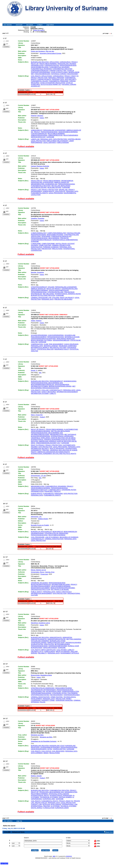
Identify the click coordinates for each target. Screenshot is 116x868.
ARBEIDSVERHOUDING (39, 135)
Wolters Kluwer (43, 519)
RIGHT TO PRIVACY (38, 445)
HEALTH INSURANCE (57, 448)
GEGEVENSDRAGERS (39, 749)
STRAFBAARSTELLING (69, 289)
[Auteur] (42, 417)
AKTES (50, 749)
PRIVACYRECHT (37, 181)
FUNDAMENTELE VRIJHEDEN (41, 69)
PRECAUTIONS (57, 249)
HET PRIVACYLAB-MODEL (60, 590)
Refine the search (39, 30)
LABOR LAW (35, 139)
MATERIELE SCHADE (72, 337)
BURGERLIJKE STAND (57, 641)
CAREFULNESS (49, 651)
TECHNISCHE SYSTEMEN (49, 797)
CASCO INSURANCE (71, 344)
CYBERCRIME (36, 244)
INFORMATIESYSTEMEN (39, 386)
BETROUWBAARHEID (62, 644)
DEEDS (46, 753)
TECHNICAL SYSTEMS (68, 806)
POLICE (42, 702)
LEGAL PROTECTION (38, 141)
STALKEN (51, 287)
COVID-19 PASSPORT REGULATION (52, 83)
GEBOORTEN (67, 637)
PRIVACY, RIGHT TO (71, 76)
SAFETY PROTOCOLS (64, 592)
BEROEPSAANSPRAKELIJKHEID (60, 386)
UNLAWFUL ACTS (37, 651)
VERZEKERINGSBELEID (61, 340)
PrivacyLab (44, 574)
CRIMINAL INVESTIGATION (54, 539)
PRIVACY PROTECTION (39, 78)
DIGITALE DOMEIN (65, 797)
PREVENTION (46, 249)
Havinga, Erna (50, 572)
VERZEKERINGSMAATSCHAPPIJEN (43, 339)
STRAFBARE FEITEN (69, 490)
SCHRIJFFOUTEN (37, 644)
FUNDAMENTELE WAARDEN (59, 67)
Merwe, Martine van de (38, 570)
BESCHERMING (54, 238)
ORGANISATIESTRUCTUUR (40, 590)
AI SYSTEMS (55, 806)
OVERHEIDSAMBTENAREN (58, 646)
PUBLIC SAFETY (37, 592)
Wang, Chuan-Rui (37, 415)
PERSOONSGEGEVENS (68, 65)
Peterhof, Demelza (37, 116)
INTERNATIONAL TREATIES (40, 806)
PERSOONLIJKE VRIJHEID (67, 64)
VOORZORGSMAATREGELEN (41, 240)
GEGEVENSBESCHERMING (68, 132)
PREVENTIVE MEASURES (63, 299)
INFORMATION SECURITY (40, 448)
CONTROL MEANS (74, 139)
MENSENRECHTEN (57, 434)
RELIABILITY (42, 653)
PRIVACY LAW (36, 190)
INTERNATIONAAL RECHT (40, 795)
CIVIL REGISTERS (58, 751)
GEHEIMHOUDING (70, 381)
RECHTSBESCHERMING (56, 134)
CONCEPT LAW (36, 804)
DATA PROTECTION (60, 139)
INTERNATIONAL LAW (70, 804)
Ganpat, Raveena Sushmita (40, 166)
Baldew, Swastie (36, 776)
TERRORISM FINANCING (64, 700)
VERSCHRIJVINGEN (50, 648)
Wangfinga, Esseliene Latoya (40, 623)
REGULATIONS (54, 753)
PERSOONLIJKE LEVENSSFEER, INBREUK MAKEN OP (50, 182)
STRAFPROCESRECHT (39, 287)
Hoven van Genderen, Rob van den (43, 51)
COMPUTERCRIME (48, 244)
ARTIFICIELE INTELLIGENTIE (59, 794)
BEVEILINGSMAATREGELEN (41, 584)
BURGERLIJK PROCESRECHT (41, 532)
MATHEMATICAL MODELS (40, 347)
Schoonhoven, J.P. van (38, 476)
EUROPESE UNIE (49, 799)
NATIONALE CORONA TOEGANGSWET (65, 74)
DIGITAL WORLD (37, 808)
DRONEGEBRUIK (67, 181)
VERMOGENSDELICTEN (70, 691)
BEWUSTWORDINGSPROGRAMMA (63, 588)
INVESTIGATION (37, 247)
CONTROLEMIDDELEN (39, 134)
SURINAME (50, 137)
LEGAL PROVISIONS (56, 193)
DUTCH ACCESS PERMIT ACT (51, 84)
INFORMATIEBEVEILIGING (40, 434)
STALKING (56, 298)
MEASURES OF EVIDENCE (69, 537)
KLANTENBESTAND (71, 429)
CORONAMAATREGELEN (40, 70)
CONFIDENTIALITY (56, 390)
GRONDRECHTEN (37, 65)
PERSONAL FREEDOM (56, 78)
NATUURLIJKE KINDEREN (40, 641)
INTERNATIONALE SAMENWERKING (65, 240)
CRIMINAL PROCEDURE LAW (41, 298)
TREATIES (46, 450)
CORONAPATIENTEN (52, 65)
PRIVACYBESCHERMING (48, 64)
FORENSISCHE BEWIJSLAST (61, 236)
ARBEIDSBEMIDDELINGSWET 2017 (48, 443)
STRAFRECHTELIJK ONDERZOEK (56, 533)
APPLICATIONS (47, 76)
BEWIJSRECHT (58, 532)
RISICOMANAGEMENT (39, 337)
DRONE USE (63, 190)
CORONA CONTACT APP (58, 70)
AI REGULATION (49, 808)
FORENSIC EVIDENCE (51, 247)
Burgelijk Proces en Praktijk (40, 525)
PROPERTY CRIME (48, 700)
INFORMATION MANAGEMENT (67, 392)
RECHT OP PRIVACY (54, 289)
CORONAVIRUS (65, 62)
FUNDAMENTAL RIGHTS (39, 193)
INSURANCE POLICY (62, 349)
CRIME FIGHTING (45, 245)
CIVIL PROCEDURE (38, 537)
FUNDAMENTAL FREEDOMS (59, 81)
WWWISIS (69, 854)
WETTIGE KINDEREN (74, 639)
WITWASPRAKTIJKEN (54, 691)
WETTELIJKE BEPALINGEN (61, 186)
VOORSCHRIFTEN (59, 749)
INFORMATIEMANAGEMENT (41, 586)
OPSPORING (46, 236)
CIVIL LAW (45, 390)
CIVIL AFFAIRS (62, 650)
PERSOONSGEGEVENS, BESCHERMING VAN (47, 383)
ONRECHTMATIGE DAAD (56, 643)
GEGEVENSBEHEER (62, 385)
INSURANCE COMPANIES (68, 346)
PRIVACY (37, 132)
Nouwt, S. (34, 370)
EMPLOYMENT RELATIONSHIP (57, 141)
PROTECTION (36, 249)
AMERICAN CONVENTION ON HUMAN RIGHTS (53, 452)
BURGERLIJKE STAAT (57, 746)
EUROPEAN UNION (62, 808)
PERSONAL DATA (58, 79)
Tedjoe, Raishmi (36, 321)
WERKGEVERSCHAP (38, 137)
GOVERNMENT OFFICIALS (70, 653)
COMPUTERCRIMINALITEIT (57, 233)
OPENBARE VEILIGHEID (39, 583)
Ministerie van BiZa (37, 735)
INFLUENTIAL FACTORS (58, 347)
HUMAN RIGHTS (37, 494)
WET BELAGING (48, 294)
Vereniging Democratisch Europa (50, 53)
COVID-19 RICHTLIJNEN (59, 72)
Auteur (42, 118)
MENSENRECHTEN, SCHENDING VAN (44, 184)
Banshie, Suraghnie (37, 272)
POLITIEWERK (72, 693)
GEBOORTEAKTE (56, 637)
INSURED (34, 447)
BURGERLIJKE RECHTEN (40, 62)
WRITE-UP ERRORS (63, 651)
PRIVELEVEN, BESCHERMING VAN (51, 792)
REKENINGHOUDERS (38, 235)
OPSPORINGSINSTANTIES (40, 695)
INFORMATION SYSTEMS (40, 393)
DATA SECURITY (71, 79)
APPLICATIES (54, 62)
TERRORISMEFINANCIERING (41, 693)
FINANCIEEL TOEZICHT (53, 491)
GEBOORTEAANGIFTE (39, 639)
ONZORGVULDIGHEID (73, 643)
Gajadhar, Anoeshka (38, 218)
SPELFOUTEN (49, 644)
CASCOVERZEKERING (56, 335)
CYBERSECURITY (54, 490)
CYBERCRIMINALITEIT (39, 233)
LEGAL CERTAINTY (50, 142)
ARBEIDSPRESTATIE (55, 135)
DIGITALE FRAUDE (74, 233)
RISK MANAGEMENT (56, 344)
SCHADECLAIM (70, 335)
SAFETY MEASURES (49, 392)
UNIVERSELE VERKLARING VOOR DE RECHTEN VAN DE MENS (53, 438)
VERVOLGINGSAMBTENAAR (59, 290)
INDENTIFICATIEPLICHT (39, 490)
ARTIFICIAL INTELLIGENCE (52, 804)
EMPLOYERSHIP (63, 142)
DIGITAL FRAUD (61, 244)
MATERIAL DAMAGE (51, 346)
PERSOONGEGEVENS (39, 292)
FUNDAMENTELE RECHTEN (62, 69)
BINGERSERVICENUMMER (40, 588)
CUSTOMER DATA (69, 445)
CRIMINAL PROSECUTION (61, 245)
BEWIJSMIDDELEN (70, 532)
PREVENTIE (64, 238)
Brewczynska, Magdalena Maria (41, 675)
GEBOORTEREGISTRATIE (56, 639)
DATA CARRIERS (37, 753)
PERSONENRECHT (56, 381)
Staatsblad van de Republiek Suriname (44, 741)
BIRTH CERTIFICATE (48, 650)
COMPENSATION (37, 344)
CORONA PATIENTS (44, 79)
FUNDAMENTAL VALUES (39, 81)
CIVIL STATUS (46, 751)
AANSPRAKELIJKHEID (39, 643)
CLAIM (46, 344)
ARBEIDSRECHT (37, 130)
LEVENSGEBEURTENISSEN (50, 747)
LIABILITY (53, 393)
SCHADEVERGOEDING (39, 335)
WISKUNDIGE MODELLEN (66, 339)
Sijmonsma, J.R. (36, 517)
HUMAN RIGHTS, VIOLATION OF (54, 191)
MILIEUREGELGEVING (39, 187)
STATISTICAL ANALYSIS (45, 349)
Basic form (110, 830)
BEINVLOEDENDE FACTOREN (41, 340)
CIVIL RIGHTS (36, 76)
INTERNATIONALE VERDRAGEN (62, 436)
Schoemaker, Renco (38, 572)
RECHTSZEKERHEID (71, 135)
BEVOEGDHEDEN (56, 695)
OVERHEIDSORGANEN (71, 695)
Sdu (40, 373)
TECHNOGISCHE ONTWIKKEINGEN (43, 690)
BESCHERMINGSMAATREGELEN (42, 385)
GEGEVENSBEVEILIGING (40, 67)
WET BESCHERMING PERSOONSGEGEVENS (53, 387)
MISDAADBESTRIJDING (55, 235)
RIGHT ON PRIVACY (67, 298)
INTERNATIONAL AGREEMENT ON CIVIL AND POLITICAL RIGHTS (54, 454)
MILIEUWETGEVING (54, 187)
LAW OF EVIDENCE (52, 537)
